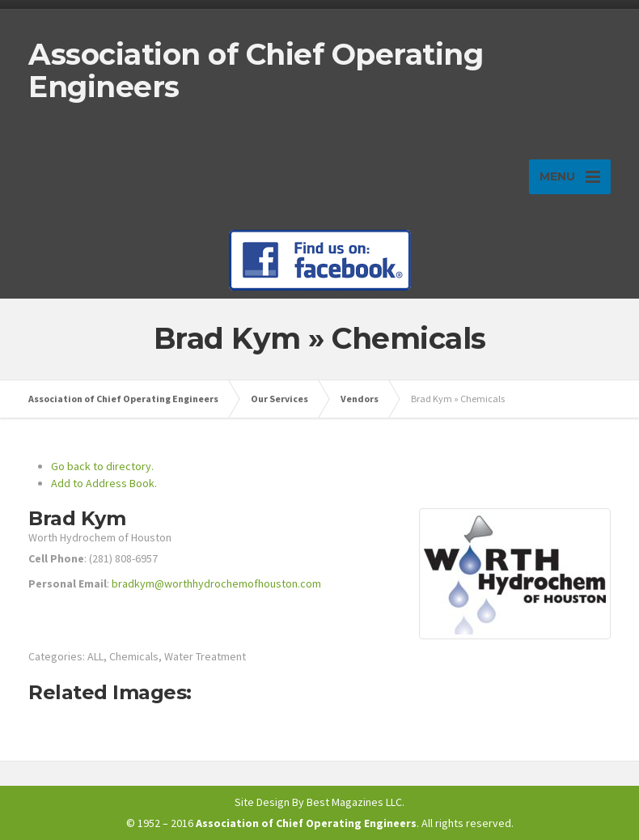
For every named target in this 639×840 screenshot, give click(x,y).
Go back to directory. (102, 466)
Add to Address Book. (104, 483)
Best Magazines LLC (354, 802)
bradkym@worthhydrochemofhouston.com (216, 583)
